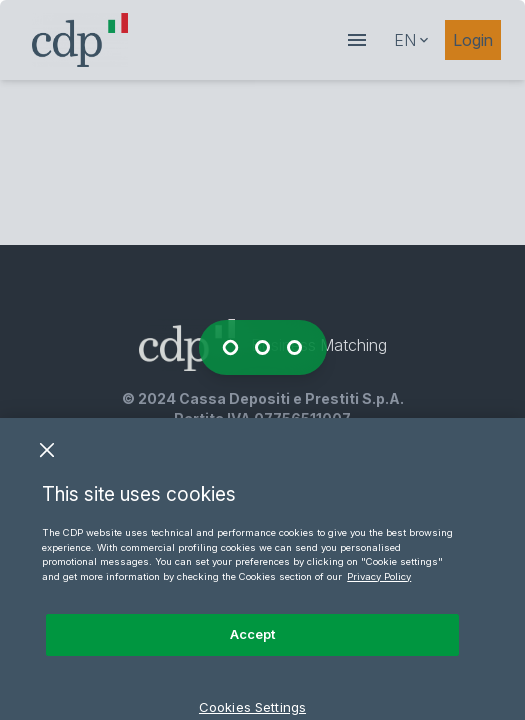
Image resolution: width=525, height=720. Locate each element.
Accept (253, 646)
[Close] (47, 462)
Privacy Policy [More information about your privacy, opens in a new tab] (379, 588)
